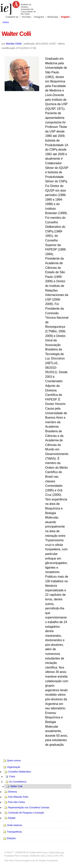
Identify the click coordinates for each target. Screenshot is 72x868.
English (65, 17)
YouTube (26, 17)
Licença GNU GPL (55, 856)
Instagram (39, 17)
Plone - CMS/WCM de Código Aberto (25, 852)
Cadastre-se (12, 17)
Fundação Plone (12, 856)
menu (6, 22)
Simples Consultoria (48, 860)
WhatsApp (53, 17)
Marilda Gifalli (14, 44)
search (67, 22)
